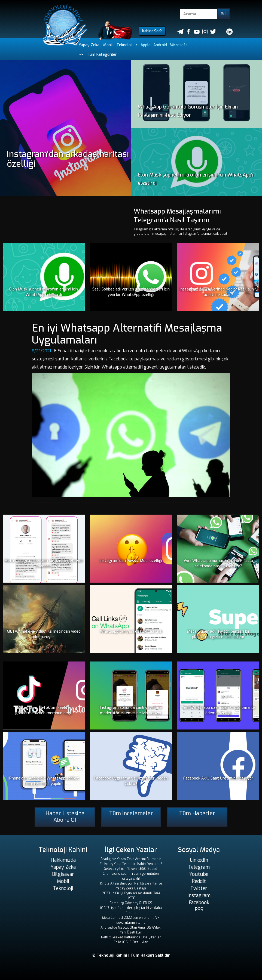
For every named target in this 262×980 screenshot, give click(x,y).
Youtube (199, 874)
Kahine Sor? (152, 31)
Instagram (199, 895)
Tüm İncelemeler (131, 813)
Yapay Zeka (89, 45)
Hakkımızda (63, 860)
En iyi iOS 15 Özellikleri (131, 942)
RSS (199, 910)
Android (160, 45)
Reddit (199, 881)
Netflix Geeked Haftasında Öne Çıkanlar (131, 937)
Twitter (199, 888)
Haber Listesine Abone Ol (65, 817)
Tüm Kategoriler (102, 55)
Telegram (199, 867)
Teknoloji (124, 45)
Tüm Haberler (197, 813)
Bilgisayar (63, 874)
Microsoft (179, 45)
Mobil (108, 45)
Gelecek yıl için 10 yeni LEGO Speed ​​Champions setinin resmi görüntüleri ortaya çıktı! (131, 874)
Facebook (199, 902)
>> (81, 55)
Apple (146, 45)
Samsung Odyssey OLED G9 (131, 903)
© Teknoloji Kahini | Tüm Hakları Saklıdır (131, 955)
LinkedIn (199, 860)
